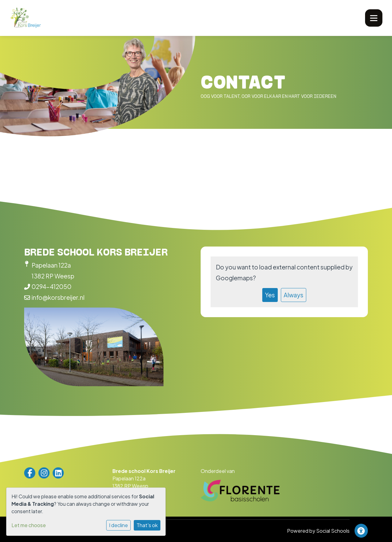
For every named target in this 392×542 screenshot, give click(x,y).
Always (294, 295)
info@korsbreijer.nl (58, 297)
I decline (118, 525)
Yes (270, 295)
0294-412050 (52, 286)
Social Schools (333, 531)
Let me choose (29, 525)
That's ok (147, 525)
